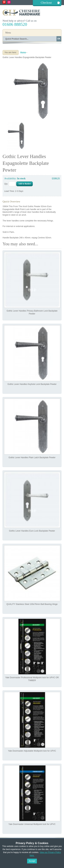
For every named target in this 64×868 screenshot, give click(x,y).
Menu (8, 33)
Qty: (6, 184)
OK (59, 39)
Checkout (46, 3)
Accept (32, 861)
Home (23, 52)
